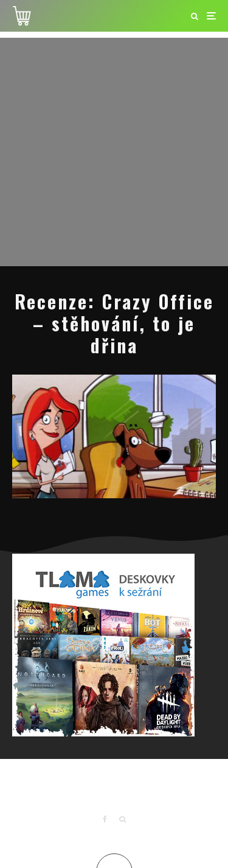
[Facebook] (105, 819)
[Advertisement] (114, 152)
